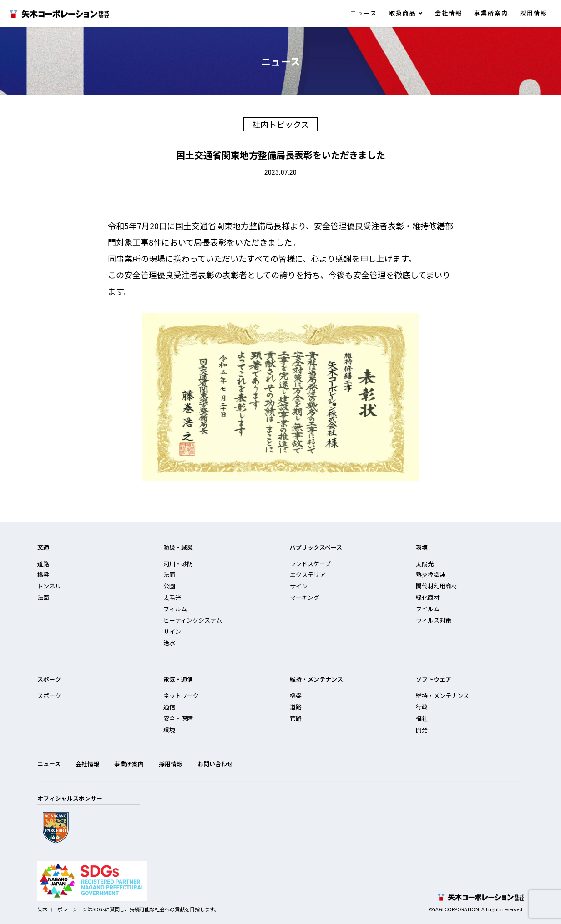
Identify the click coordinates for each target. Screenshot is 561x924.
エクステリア (308, 575)
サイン (172, 631)
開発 (422, 730)
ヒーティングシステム (193, 620)
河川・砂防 (178, 564)
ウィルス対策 (434, 620)
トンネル (49, 586)
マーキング (305, 597)
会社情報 (449, 13)
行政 (422, 707)
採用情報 (534, 13)
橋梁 (43, 575)
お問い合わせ (215, 764)
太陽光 (172, 597)
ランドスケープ (310, 564)
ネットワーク (181, 696)
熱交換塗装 (431, 575)
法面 (43, 597)
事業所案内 (491, 13)
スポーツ (49, 696)
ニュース (364, 13)
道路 (43, 564)
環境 (169, 730)
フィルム (175, 609)
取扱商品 (406, 13)
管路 (296, 718)
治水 (169, 643)
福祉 (422, 718)
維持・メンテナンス (442, 696)
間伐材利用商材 (437, 586)
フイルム (428, 609)
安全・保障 (178, 718)
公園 (169, 586)
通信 (169, 707)
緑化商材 (428, 597)
